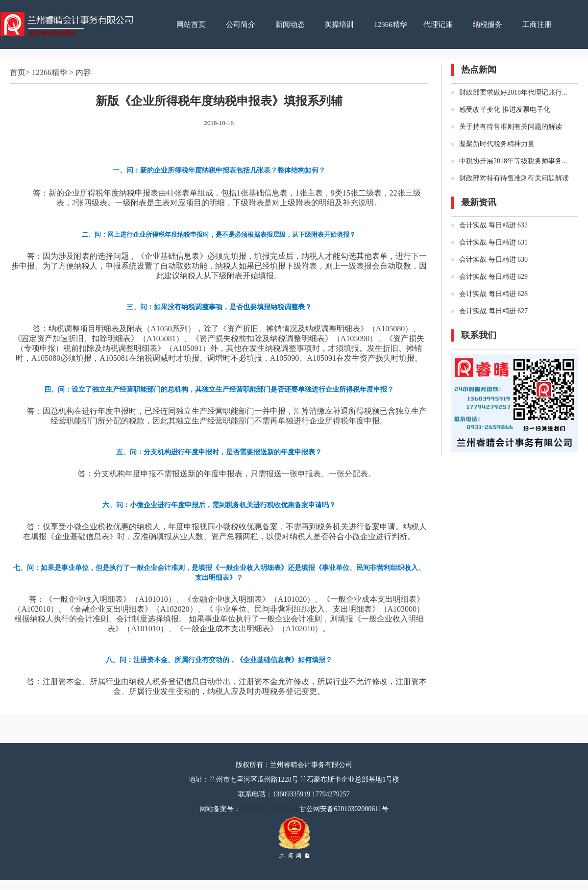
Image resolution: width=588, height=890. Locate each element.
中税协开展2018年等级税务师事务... (513, 161)
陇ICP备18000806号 (270, 809)
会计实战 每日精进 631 (493, 242)
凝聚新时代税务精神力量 (497, 144)
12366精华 (391, 25)
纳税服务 (488, 25)
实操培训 (339, 25)
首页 (18, 72)
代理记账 (438, 25)
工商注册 (537, 25)
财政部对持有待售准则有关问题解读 (514, 178)
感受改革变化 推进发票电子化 (505, 110)
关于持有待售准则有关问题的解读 (511, 127)
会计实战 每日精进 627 (493, 311)
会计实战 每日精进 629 (493, 277)
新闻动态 (290, 25)
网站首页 (191, 25)
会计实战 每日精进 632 (493, 225)
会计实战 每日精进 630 (493, 260)
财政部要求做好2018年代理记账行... (513, 92)
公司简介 (241, 25)
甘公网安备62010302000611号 (344, 809)
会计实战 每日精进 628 (493, 294)
